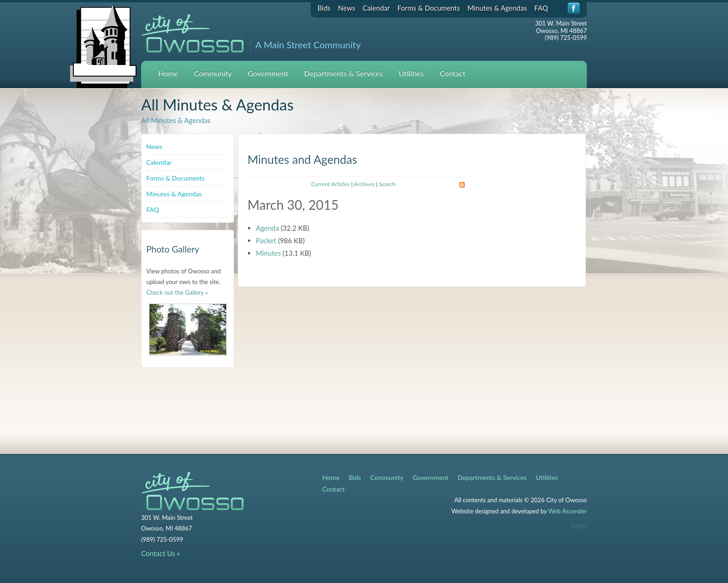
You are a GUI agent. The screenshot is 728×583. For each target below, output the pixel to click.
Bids (324, 8)
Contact (452, 73)
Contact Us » (160, 553)
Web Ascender (568, 511)
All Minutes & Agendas (176, 120)
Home (168, 73)
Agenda (267, 228)
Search (387, 184)
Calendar (376, 8)
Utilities (411, 73)
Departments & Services (344, 73)
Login (579, 525)
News (347, 8)
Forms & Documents (429, 8)
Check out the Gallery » (177, 292)
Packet (266, 240)
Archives (364, 184)
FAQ (541, 8)
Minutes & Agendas (497, 8)
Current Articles (330, 184)
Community (213, 73)
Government (268, 73)
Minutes (268, 253)
